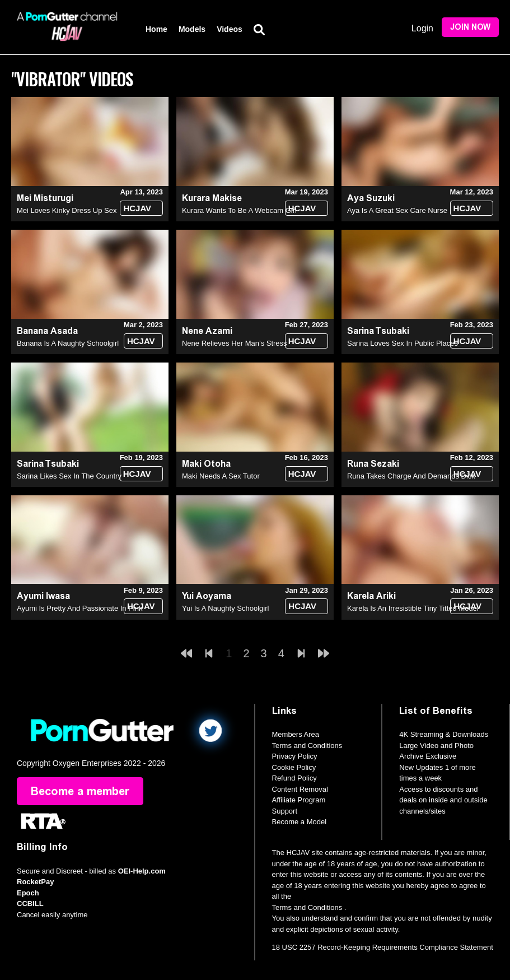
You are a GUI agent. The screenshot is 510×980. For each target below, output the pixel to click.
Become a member (80, 791)
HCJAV (137, 208)
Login (422, 28)
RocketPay (35, 882)
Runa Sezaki (373, 464)
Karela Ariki (371, 596)
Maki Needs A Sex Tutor (221, 476)
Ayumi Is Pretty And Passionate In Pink (80, 608)
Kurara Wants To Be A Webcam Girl (239, 210)
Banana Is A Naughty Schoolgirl (68, 343)
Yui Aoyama (207, 596)
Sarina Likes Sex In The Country (69, 476)
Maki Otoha (206, 464)
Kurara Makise (212, 198)
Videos (230, 29)
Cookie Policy (294, 767)
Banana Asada (47, 331)
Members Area (296, 734)
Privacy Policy (295, 756)
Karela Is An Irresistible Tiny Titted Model (413, 608)
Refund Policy (294, 778)
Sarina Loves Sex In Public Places (403, 343)
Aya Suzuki (371, 198)
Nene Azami (207, 331)
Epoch (28, 893)
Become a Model (300, 822)
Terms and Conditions (307, 746)
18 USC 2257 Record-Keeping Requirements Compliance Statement (383, 947)
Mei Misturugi (45, 198)
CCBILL (30, 904)
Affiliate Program (299, 800)
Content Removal (300, 789)
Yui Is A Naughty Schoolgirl (225, 608)
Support (285, 811)
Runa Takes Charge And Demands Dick (411, 476)
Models (192, 29)
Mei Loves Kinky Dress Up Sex (67, 210)
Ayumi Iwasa (43, 596)
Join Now (470, 27)
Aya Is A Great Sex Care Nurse (397, 210)
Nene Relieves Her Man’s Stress (235, 343)
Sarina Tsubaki (378, 331)
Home (156, 29)
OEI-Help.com (142, 871)
